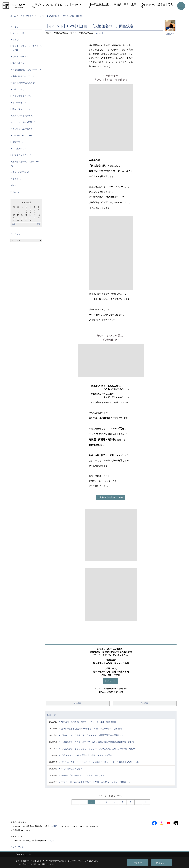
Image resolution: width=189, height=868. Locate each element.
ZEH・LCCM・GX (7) (22, 135)
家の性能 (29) (18, 63)
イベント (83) (18, 33)
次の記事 (144, 703)
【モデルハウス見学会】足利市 (157, 6)
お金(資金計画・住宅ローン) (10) (27, 70)
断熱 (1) (16, 185)
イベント (100, 33)
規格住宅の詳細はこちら (112, 497)
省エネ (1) (17, 179)
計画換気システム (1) (22, 155)
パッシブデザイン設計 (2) (24, 122)
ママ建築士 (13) (19, 149)
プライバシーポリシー (76, 861)
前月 (14, 224)
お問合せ (112, 681)
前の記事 (77, 703)
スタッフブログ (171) (22, 96)
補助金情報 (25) (19, 103)
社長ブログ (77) (19, 89)
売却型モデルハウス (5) (23, 129)
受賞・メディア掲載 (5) (23, 116)
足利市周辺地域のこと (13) (24, 83)
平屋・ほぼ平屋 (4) (21, 172)
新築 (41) (16, 39)
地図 (55, 826)
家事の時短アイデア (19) (23, 76)
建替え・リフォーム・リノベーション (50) (26, 48)
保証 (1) (16, 192)
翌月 (39, 224)
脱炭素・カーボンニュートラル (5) (25, 164)
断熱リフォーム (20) (21, 109)
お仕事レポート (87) (21, 57)
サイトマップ (18, 847)
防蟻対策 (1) (18, 142)
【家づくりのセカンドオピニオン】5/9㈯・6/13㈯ (58, 6)
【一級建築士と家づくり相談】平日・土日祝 (113, 6)
